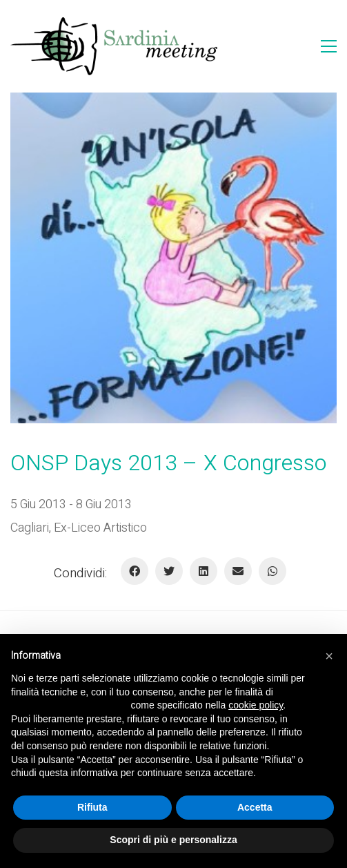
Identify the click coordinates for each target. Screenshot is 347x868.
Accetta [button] (255, 807)
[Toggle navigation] (329, 46)
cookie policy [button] (256, 705)
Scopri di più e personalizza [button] (173, 840)
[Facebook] (135, 571)
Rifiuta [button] (92, 807)
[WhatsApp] (272, 571)
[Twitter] (169, 571)
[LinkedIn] (204, 571)
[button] (329, 656)
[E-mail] (238, 571)
